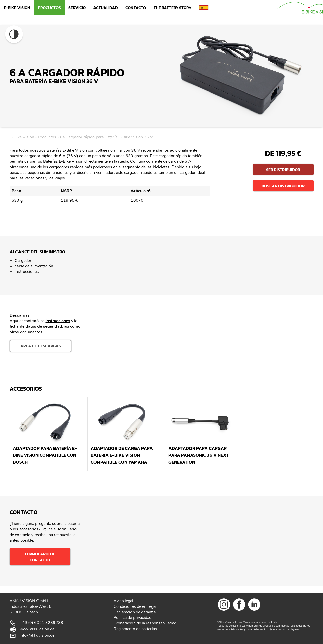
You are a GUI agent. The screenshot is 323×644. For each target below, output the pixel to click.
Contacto (136, 8)
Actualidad (106, 8)
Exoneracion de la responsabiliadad (145, 623)
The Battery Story (172, 8)
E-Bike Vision (17, 8)
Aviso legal (123, 601)
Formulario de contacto (40, 557)
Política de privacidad (132, 618)
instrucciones (58, 321)
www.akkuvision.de (37, 629)
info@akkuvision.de (37, 635)
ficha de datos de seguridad (36, 326)
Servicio (77, 8)
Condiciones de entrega (135, 606)
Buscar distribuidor (283, 186)
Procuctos (49, 8)
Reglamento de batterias (135, 629)
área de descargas (41, 346)
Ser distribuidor (283, 170)
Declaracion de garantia (135, 612)
